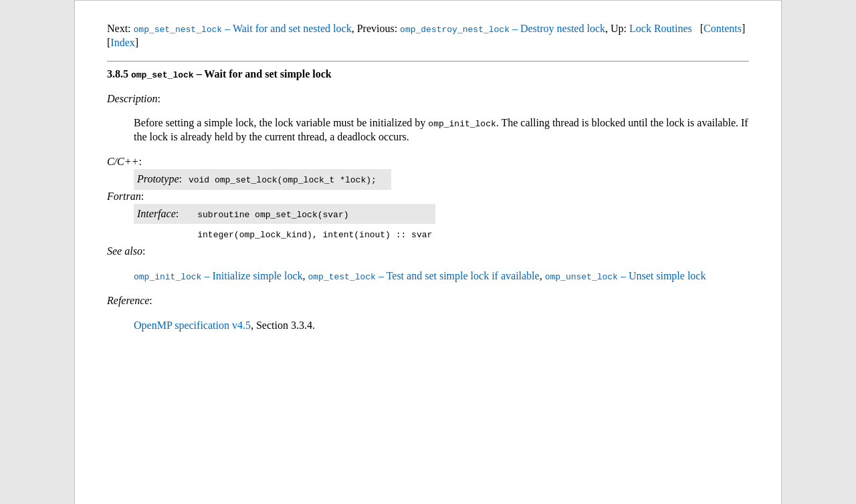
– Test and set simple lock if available (423, 276)
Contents (723, 28)
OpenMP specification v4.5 (192, 325)
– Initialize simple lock (218, 276)
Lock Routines (661, 28)
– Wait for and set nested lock (243, 28)
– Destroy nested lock (503, 28)
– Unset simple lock (626, 276)
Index (122, 42)
